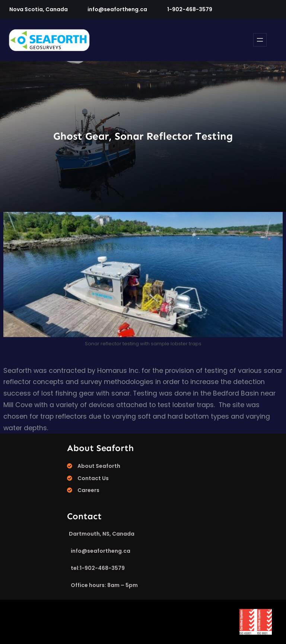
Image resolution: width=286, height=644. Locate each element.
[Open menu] (260, 40)
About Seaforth (99, 466)
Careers (88, 490)
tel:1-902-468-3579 (98, 568)
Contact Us (93, 478)
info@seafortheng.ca (117, 9)
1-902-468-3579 (190, 9)
